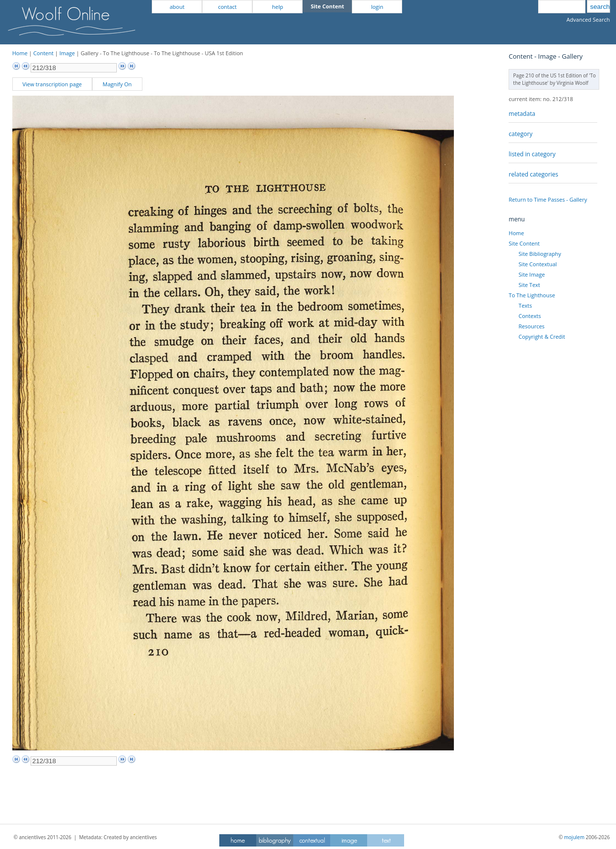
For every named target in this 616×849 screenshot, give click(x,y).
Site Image (531, 274)
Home (20, 53)
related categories (533, 174)
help (277, 7)
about (177, 7)
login (377, 7)
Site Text (529, 285)
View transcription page (52, 84)
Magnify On (117, 84)
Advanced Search (588, 19)
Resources (531, 326)
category (520, 134)
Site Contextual (537, 264)
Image (67, 53)
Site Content (524, 243)
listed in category (532, 154)
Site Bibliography (540, 254)
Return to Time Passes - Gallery (548, 199)
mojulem (574, 837)
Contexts (530, 316)
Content (44, 53)
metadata (522, 114)
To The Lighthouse (532, 295)
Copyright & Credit (542, 336)
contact (227, 7)
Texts (525, 305)
